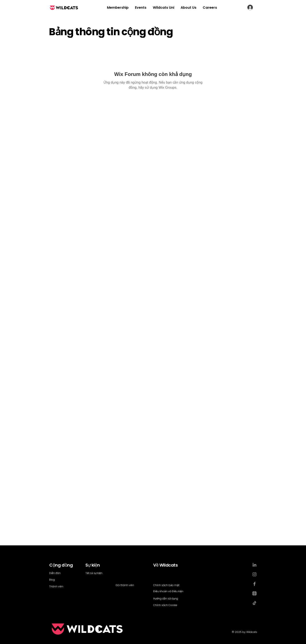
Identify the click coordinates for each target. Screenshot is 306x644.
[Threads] (254, 593)
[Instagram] (254, 574)
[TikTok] (254, 603)
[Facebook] (254, 584)
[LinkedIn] (254, 565)
